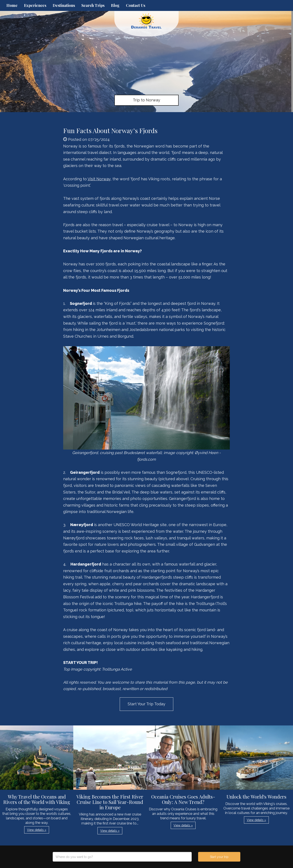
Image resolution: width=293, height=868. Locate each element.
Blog (115, 5)
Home (12, 5)
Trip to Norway (146, 100)
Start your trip (219, 857)
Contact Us (136, 5)
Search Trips (93, 5)
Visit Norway (99, 179)
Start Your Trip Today (146, 704)
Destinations (64, 5)
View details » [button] (37, 830)
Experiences (35, 5)
